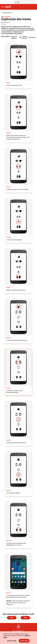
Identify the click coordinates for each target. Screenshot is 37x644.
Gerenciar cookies (12, 641)
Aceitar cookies (24, 641)
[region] (18, 638)
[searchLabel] (25, 2)
